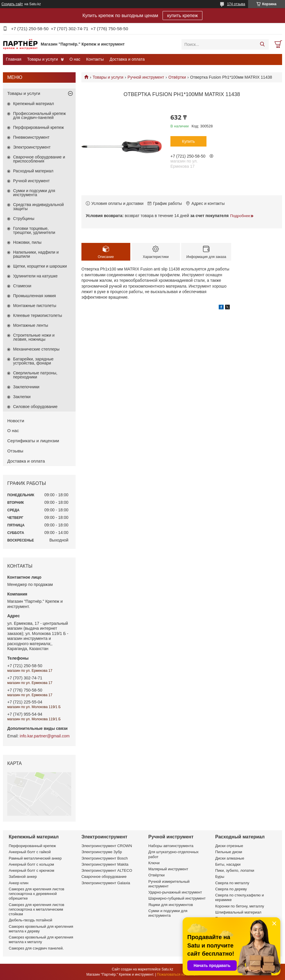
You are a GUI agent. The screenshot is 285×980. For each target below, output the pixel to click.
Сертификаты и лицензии (33, 441)
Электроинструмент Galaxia (106, 883)
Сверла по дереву (231, 889)
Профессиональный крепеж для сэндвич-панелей (39, 115)
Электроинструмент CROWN (107, 846)
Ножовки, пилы (27, 242)
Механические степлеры (36, 349)
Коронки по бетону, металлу (240, 906)
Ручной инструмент (146, 77)
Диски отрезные (229, 846)
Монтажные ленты (31, 325)
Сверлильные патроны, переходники (35, 375)
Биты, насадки (228, 864)
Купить (188, 141)
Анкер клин (19, 883)
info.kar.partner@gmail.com (45, 736)
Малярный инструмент (168, 869)
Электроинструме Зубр (102, 852)
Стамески (22, 286)
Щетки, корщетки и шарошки (40, 266)
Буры (220, 877)
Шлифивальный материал (238, 912)
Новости (16, 421)
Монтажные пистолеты (35, 306)
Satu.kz (167, 969)
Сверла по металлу (232, 883)
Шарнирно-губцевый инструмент (177, 898)
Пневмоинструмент (31, 137)
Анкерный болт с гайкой (30, 852)
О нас (75, 59)
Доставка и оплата (127, 59)
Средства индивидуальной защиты (38, 207)
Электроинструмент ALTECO (107, 870)
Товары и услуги (42, 59)
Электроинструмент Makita (105, 864)
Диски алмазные (230, 858)
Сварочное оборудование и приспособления (39, 159)
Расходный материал (33, 171)
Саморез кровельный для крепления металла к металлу (41, 940)
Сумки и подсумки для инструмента (34, 193)
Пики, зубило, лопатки (235, 870)
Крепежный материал (34, 104)
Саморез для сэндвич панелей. (36, 948)
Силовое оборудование (35, 407)
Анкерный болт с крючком (31, 870)
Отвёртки (177, 77)
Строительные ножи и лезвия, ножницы (34, 337)
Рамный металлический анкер (35, 858)
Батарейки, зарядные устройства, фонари (33, 361)
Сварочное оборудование (104, 877)
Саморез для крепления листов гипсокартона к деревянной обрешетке (36, 894)
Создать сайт (12, 4)
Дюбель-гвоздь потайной (31, 920)
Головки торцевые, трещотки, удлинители (34, 230)
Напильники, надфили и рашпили (36, 254)
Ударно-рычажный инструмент (175, 892)
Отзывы (15, 451)
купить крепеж (183, 16)
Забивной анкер (23, 877)
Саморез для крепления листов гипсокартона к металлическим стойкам (36, 909)
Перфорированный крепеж (39, 127)
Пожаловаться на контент (178, 974)
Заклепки (22, 397)
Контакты (95, 59)
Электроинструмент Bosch (105, 858)
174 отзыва (236, 4)
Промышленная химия (34, 296)
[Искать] (262, 44)
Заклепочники (26, 387)
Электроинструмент (32, 147)
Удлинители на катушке (35, 276)
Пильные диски (229, 852)
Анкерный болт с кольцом (31, 864)
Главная (14, 59)
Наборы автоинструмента (171, 846)
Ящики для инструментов (171, 905)
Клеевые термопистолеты (38, 315)
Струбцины (24, 219)
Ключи (154, 863)
